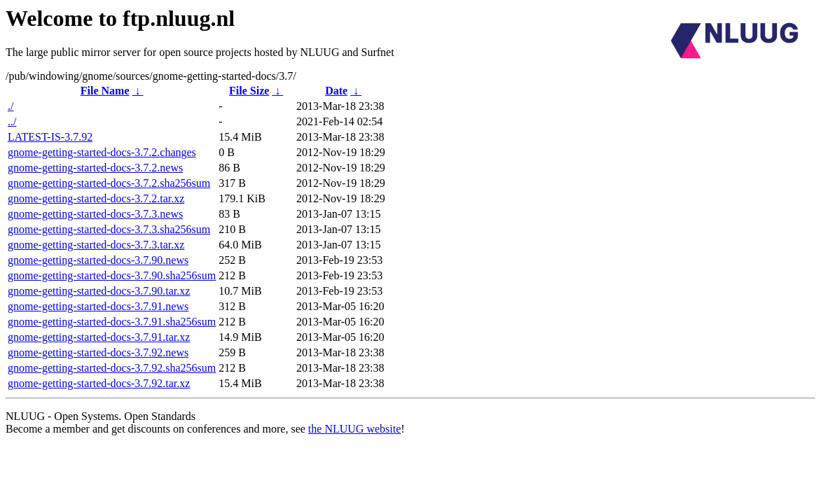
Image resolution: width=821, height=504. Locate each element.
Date (336, 91)
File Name (105, 91)
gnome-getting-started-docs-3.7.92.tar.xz (99, 383)
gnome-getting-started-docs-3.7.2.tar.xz (96, 198)
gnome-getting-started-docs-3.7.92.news (98, 352)
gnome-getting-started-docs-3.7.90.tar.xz (99, 291)
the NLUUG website (354, 429)
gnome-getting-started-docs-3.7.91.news (98, 306)
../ (12, 121)
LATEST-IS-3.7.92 (50, 137)
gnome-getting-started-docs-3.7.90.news (98, 260)
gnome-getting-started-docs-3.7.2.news (95, 168)
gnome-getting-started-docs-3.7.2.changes (102, 152)
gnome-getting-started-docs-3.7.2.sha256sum (109, 183)
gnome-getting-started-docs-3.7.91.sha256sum (112, 322)
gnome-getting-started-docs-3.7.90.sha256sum (112, 275)
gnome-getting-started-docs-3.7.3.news (95, 214)
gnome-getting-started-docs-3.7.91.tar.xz (99, 337)
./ (11, 106)
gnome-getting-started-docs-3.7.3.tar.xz (96, 245)
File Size (249, 91)
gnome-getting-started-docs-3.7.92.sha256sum (112, 368)
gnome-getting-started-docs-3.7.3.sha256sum (109, 229)
